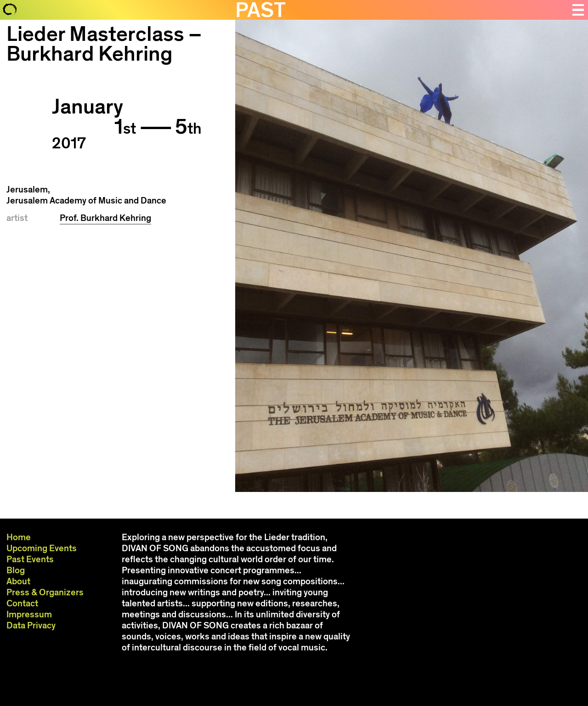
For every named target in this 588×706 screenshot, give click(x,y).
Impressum (29, 614)
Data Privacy (31, 625)
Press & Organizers (45, 592)
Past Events (30, 559)
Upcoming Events (42, 548)
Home (19, 537)
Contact (22, 603)
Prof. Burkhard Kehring (105, 218)
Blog (16, 570)
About (18, 581)
